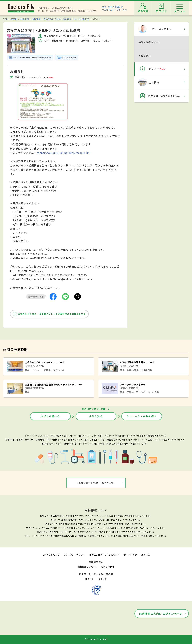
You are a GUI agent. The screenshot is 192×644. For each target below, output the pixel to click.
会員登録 (102, 579)
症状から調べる (50, 416)
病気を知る (96, 416)
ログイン (90, 579)
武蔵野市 (24, 19)
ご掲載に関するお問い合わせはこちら (96, 483)
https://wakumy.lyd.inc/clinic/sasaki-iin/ (64, 153)
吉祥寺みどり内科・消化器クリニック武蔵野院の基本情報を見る (52, 314)
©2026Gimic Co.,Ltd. (96, 639)
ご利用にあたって (51, 555)
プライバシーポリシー (74, 555)
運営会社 (145, 555)
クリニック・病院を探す (142, 416)
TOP (6, 19)
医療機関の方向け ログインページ (161, 614)
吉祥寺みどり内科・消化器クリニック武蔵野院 (66, 19)
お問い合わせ (130, 555)
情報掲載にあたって (87, 567)
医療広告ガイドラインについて (105, 555)
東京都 (14, 19)
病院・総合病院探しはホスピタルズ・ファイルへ (115, 8)
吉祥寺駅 (36, 19)
